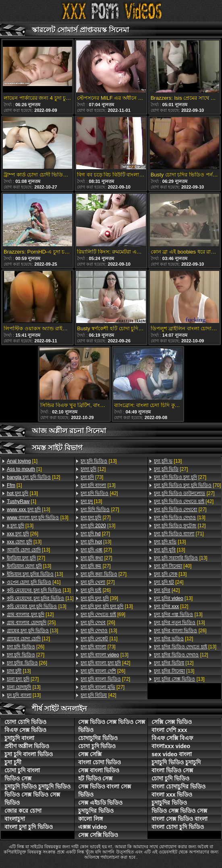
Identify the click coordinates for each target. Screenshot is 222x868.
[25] (31, 623)
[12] (33, 477)
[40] (173, 566)
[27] (26, 558)
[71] (179, 534)
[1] (22, 461)
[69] (103, 614)
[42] (99, 493)
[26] (23, 534)
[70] (187, 485)
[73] (92, 477)
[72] (105, 679)
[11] (40, 598)
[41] (34, 582)
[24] (169, 582)
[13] (22, 493)
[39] (99, 598)
